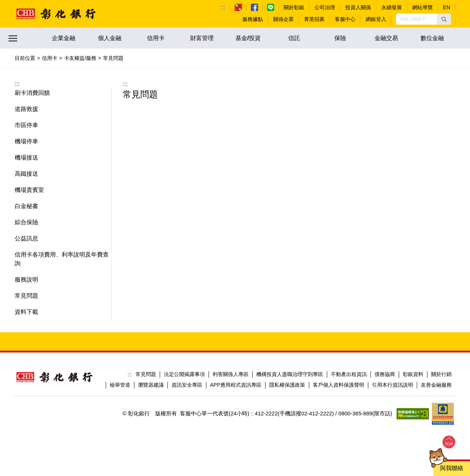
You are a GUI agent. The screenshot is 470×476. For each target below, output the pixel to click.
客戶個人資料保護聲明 (339, 385)
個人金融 (110, 38)
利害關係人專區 (231, 374)
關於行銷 (441, 374)
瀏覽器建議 (151, 385)
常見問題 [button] (26, 296)
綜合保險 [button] (26, 222)
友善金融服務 (436, 385)
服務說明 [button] (26, 280)
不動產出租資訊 (349, 374)
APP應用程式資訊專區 (236, 385)
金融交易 (386, 38)
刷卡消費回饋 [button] (32, 93)
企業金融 (64, 38)
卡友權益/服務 (80, 58)
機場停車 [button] (26, 141)
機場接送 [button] (26, 158)
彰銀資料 (413, 374)
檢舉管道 (120, 385)
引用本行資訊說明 (393, 385)
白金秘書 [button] (26, 206)
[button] (444, 19)
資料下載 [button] (26, 312)
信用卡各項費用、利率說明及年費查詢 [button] (62, 259)
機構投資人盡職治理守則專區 (290, 374)
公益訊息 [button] (26, 238)
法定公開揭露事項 (184, 374)
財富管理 (202, 38)
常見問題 (146, 374)
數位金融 (432, 38)
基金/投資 (248, 38)
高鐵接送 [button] (26, 174)
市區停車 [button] (26, 125)
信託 (294, 38)
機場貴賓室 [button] (29, 190)
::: (223, 7)
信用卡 (156, 38)
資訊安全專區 (187, 385)
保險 (340, 38)
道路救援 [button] (26, 109)
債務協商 (385, 374)
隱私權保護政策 (287, 385)
